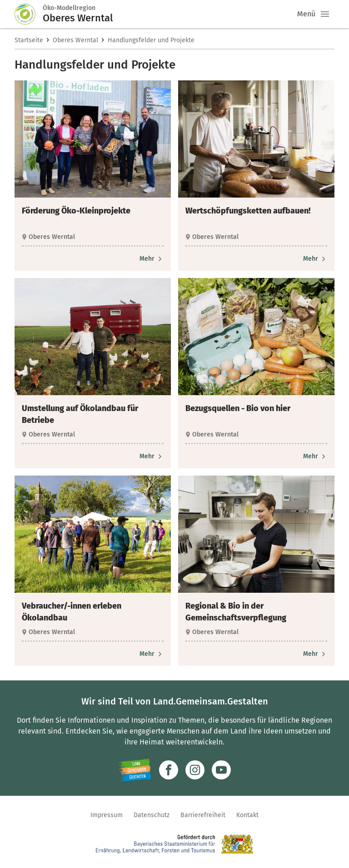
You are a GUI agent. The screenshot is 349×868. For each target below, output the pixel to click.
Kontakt (247, 815)
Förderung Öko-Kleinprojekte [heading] (76, 211)
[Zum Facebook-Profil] (169, 770)
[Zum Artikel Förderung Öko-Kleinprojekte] (152, 259)
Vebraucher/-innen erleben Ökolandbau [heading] (72, 612)
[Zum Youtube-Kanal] (221, 770)
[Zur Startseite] (29, 14)
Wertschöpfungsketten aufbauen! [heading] (248, 211)
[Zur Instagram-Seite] (195, 770)
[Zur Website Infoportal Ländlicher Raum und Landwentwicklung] (135, 770)
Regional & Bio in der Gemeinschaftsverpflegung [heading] (236, 612)
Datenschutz (152, 815)
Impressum (107, 815)
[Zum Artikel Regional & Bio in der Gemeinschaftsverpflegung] (315, 654)
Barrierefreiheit (203, 815)
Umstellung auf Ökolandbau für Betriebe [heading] (80, 414)
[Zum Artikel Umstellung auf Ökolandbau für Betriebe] (152, 456)
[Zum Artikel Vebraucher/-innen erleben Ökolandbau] (152, 654)
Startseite (29, 40)
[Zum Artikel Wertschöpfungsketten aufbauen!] (315, 259)
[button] (325, 14)
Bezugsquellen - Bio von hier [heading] (238, 408)
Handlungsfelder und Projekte (151, 40)
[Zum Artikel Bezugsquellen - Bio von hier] (315, 456)
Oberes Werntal (75, 40)
